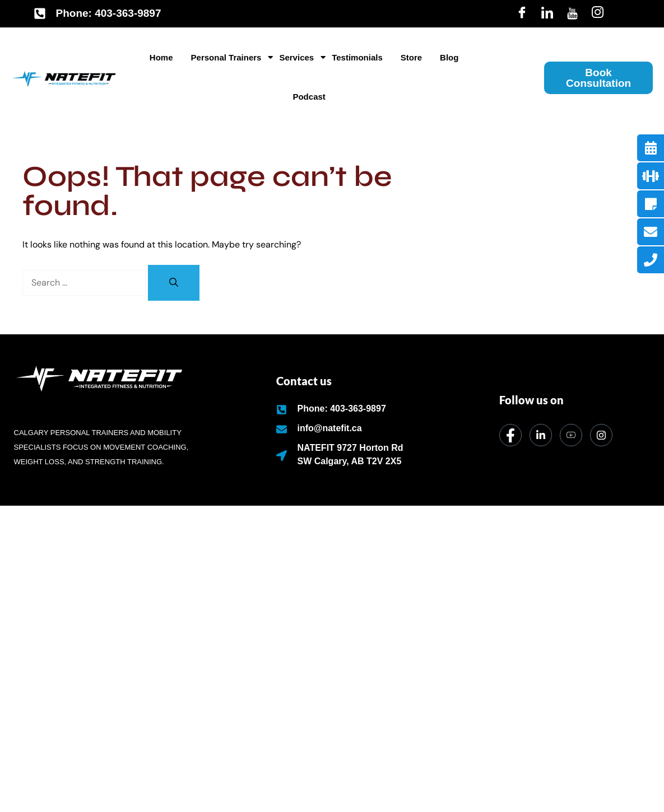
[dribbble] (571, 435)
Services (298, 57)
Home (161, 57)
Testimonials (357, 57)
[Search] (174, 283)
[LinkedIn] (547, 13)
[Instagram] (601, 435)
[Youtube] (572, 13)
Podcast (309, 97)
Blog (449, 57)
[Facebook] (522, 13)
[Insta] (598, 13)
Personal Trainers (228, 57)
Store (411, 57)
